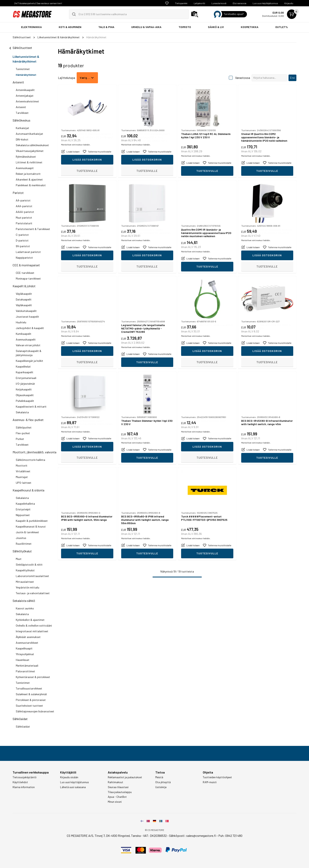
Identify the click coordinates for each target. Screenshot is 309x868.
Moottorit (22, 465)
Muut (19, 559)
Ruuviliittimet (24, 544)
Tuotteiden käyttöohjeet (217, 777)
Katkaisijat (22, 128)
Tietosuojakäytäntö (25, 777)
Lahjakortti (199, 3)
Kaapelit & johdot (24, 286)
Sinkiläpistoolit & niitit (29, 564)
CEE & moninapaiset (26, 265)
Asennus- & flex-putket (28, 420)
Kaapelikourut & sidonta (28, 490)
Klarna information (24, 787)
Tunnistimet (23, 69)
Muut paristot (24, 217)
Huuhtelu (21, 322)
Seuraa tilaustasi (118, 787)
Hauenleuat (23, 660)
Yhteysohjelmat (25, 654)
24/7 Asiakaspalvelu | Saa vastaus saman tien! (38, 3)
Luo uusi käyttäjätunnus (265, 3)
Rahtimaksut (115, 782)
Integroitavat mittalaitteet (32, 631)
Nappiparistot (24, 258)
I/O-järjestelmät (25, 384)
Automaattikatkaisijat (29, 134)
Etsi (292, 78)
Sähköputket (24, 427)
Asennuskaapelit (26, 339)
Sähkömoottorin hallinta (30, 460)
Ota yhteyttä (163, 782)
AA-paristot (23, 200)
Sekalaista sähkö (24, 601)
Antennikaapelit (25, 90)
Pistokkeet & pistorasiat (31, 700)
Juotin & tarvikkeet (27, 532)
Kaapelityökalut (25, 570)
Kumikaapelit (24, 334)
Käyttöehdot (20, 782)
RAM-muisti (210, 782)
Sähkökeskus (21, 120)
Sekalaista (22, 412)
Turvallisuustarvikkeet (29, 688)
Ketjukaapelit (24, 389)
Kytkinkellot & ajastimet (30, 620)
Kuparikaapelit (25, 372)
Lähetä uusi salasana (73, 787)
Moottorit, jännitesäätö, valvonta (34, 452)
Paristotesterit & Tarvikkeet (33, 229)
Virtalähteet (23, 471)
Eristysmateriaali (26, 378)
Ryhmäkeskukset (26, 157)
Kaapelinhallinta (25, 504)
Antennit (18, 82)
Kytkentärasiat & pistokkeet (33, 677)
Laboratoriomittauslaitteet (32, 576)
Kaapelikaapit (24, 648)
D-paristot (22, 240)
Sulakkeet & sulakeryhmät (31, 694)
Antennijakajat (25, 96)
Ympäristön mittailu (27, 587)
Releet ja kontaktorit (28, 174)
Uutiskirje (161, 787)
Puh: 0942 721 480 (230, 836)
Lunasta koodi (219, 3)
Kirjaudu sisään (69, 777)
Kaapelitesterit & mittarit (31, 406)
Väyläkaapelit (24, 294)
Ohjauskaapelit (25, 395)
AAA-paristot (24, 206)
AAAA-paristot (25, 212)
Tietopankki (181, 3)
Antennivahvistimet (27, 101)
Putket (20, 439)
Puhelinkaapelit (25, 401)
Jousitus (21, 538)
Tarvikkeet (22, 113)
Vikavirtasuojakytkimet (30, 151)
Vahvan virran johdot (28, 345)
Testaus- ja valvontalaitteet (33, 593)
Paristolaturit (24, 223)
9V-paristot (23, 246)
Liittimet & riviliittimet (29, 162)
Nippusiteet (23, 515)
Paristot (18, 193)
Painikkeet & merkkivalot (31, 185)
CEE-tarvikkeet (25, 273)
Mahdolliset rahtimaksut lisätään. (76, 162)
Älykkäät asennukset (28, 637)
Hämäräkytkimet (26, 75)
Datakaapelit (24, 299)
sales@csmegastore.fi (201, 836)
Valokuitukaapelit (26, 311)
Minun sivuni (115, 802)
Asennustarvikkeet (27, 643)
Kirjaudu (289, 3)
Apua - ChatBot (117, 797)
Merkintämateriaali (27, 665)
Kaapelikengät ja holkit (29, 361)
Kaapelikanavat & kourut (31, 526)
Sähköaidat (20, 719)
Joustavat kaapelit (27, 317)
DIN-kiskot (22, 139)
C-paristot (22, 235)
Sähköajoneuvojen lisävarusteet (35, 711)
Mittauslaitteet (25, 582)
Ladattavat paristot (28, 252)
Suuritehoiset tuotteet (29, 706)
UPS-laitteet (24, 483)
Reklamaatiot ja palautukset (125, 777)
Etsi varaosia (240, 3)
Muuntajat (22, 477)
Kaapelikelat (23, 366)
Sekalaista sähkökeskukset (32, 145)
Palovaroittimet (25, 671)
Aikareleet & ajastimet (29, 179)
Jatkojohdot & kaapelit (30, 328)
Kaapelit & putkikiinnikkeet (32, 521)
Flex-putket (23, 433)
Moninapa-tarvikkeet (28, 278)
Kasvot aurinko (25, 608)
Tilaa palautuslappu (120, 792)
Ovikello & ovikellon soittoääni (34, 625)
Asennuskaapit (25, 168)
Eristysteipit (23, 509)
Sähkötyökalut (22, 551)
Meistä (159, 777)
